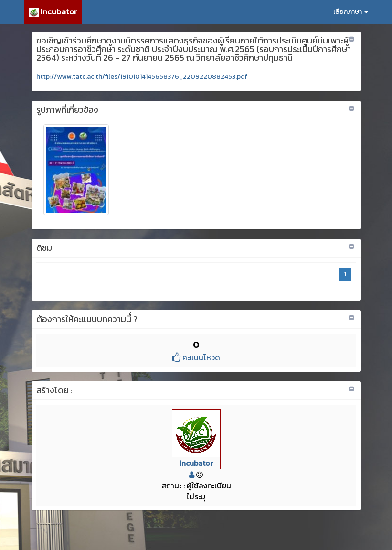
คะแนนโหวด (196, 357)
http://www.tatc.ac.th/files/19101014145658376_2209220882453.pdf (142, 77)
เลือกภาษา (351, 12)
